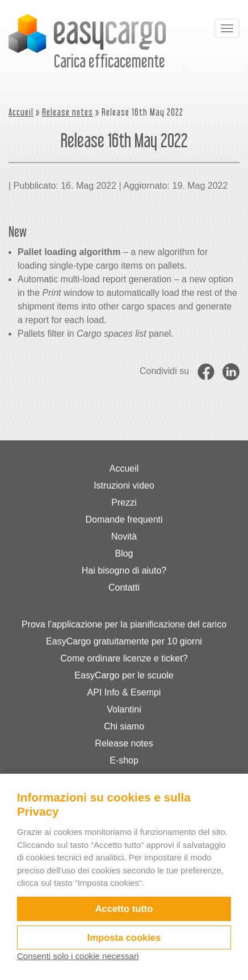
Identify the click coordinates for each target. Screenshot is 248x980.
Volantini (124, 709)
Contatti (124, 587)
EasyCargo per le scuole (124, 675)
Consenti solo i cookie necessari (78, 956)
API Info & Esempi (124, 692)
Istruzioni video (124, 485)
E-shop (124, 760)
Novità (124, 536)
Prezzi (124, 502)
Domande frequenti (124, 519)
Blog (124, 553)
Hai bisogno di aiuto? (124, 570)
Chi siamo (124, 726)
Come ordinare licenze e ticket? (124, 658)
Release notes (68, 112)
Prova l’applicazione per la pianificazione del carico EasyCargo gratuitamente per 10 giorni (124, 633)
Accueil (21, 112)
